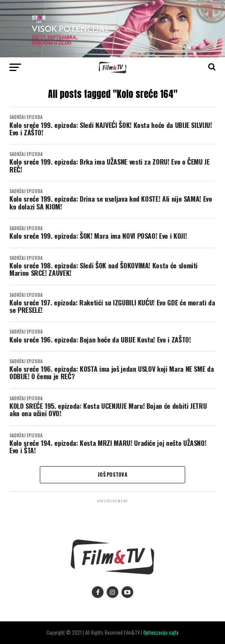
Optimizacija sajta (161, 632)
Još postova (112, 475)
